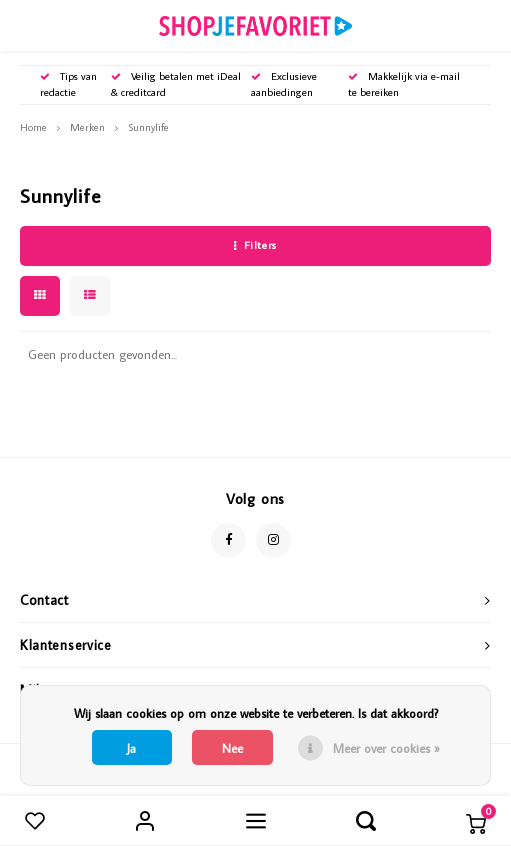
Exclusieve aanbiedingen (284, 84)
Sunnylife (148, 127)
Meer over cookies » (386, 748)
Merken (87, 127)
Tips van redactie (68, 84)
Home (33, 127)
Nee (232, 748)
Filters (255, 245)
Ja (131, 748)
